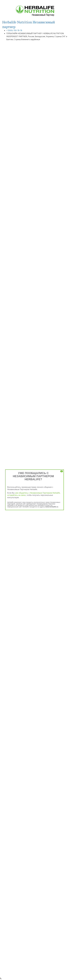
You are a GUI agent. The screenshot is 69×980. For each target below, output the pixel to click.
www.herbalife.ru (52, 507)
